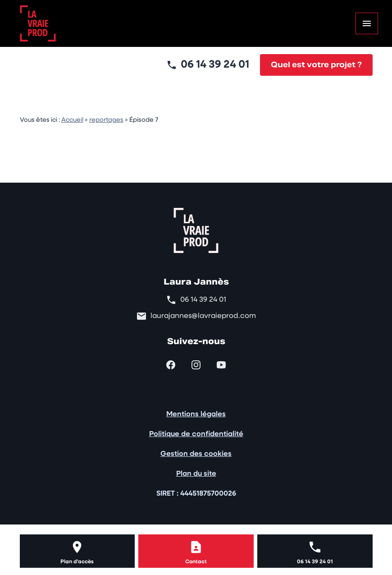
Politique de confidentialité (196, 434)
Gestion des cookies (196, 454)
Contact (196, 562)
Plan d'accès (77, 562)
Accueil (72, 120)
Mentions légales (196, 414)
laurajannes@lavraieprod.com (203, 316)
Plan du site (196, 474)
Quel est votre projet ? (316, 65)
